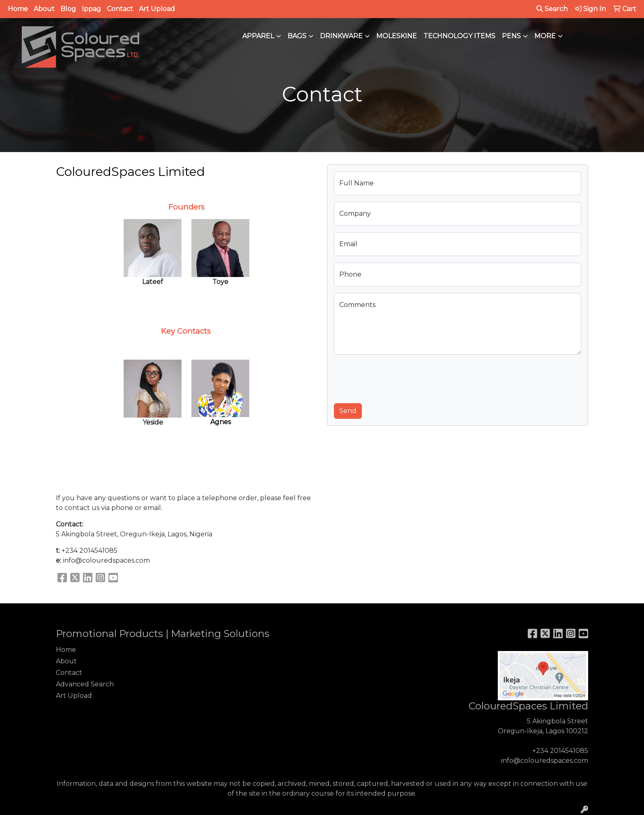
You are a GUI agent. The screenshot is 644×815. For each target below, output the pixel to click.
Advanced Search (85, 684)
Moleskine (397, 36)
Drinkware (341, 36)
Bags (297, 36)
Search (552, 9)
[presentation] (396, 377)
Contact (120, 9)
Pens (511, 36)
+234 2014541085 (560, 751)
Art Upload (157, 9)
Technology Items (459, 36)
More (545, 36)
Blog (68, 9)
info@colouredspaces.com (545, 761)
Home (18, 9)
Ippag (91, 9)
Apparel (258, 36)
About (44, 9)
